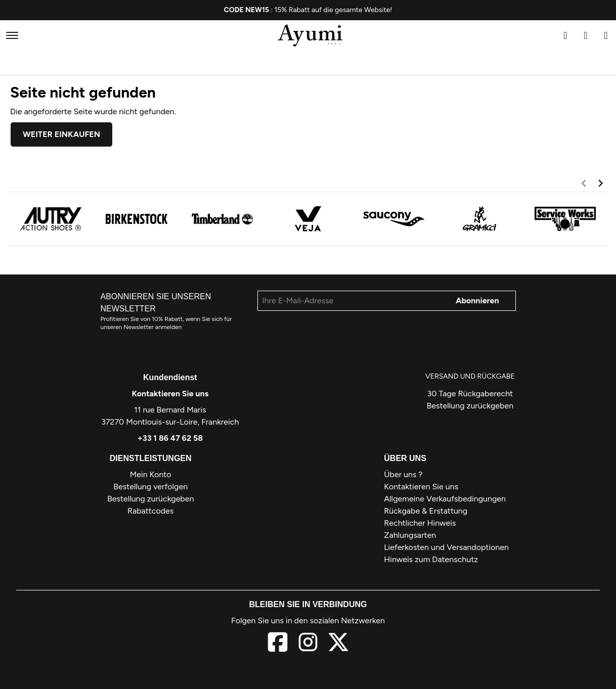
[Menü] (12, 35)
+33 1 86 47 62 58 (170, 438)
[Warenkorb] (606, 35)
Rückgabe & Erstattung (426, 511)
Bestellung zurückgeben (470, 406)
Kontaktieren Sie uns (170, 394)
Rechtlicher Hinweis (420, 523)
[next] (601, 185)
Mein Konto (151, 474)
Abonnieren (477, 301)
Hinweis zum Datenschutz (431, 559)
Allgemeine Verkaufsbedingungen (445, 499)
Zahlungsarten (410, 535)
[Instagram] (308, 644)
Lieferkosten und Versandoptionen (446, 547)
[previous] (584, 185)
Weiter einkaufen (61, 134)
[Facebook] (278, 644)
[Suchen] (565, 35)
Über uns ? (403, 474)
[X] (338, 644)
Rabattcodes (150, 511)
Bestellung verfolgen (150, 487)
